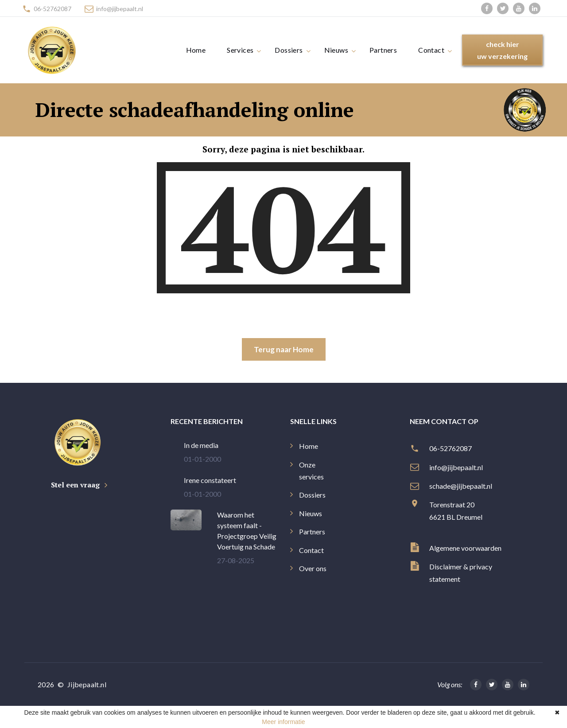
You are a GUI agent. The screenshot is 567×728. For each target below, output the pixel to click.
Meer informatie (283, 722)
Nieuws (336, 50)
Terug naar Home (284, 349)
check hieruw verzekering (502, 50)
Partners (383, 50)
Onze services (311, 471)
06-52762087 (52, 9)
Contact (431, 50)
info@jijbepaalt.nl (120, 9)
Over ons (313, 568)
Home (196, 50)
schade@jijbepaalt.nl (461, 486)
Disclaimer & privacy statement (461, 572)
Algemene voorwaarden (465, 548)
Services (240, 50)
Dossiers (289, 50)
